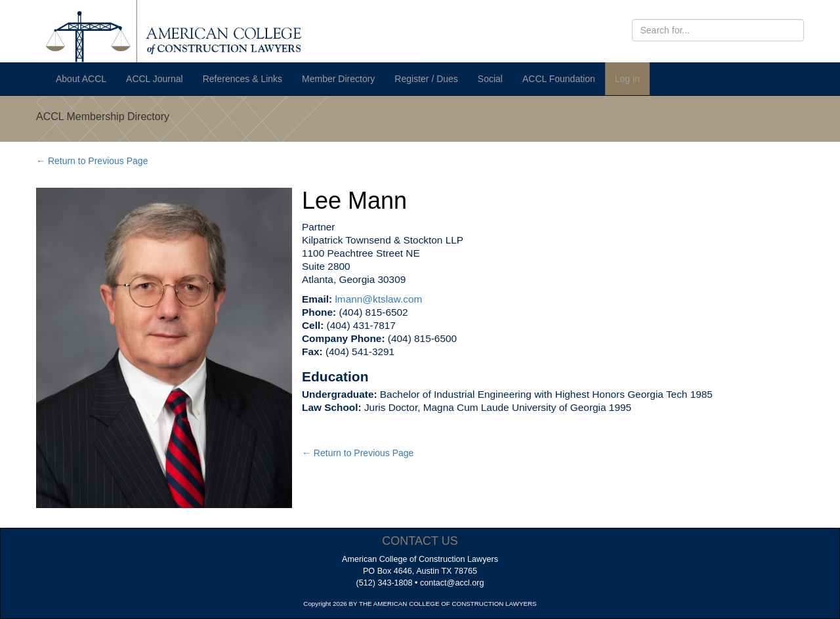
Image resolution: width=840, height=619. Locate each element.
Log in (627, 79)
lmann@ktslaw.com (378, 299)
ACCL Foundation (559, 79)
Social (490, 79)
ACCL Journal (155, 79)
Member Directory (338, 79)
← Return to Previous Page (92, 161)
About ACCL (81, 79)
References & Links (242, 79)
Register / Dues (426, 79)
